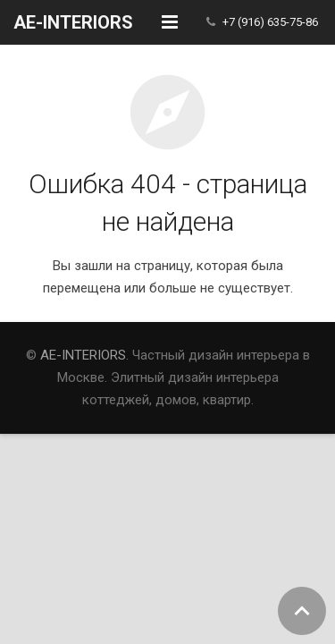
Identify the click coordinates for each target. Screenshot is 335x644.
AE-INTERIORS (83, 355)
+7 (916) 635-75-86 (270, 22)
